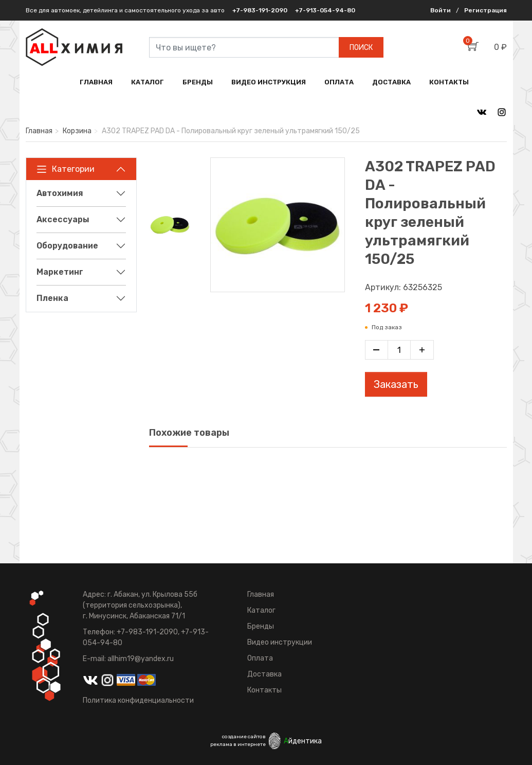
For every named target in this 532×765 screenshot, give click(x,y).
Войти (441, 10)
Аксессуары (63, 219)
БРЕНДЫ (198, 82)
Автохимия (60, 193)
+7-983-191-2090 (260, 10)
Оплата (260, 658)
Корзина (77, 131)
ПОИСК (361, 48)
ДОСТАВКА (391, 82)
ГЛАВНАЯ (96, 82)
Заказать (396, 384)
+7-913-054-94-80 (325, 10)
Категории (66, 169)
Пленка (52, 298)
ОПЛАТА (339, 82)
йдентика (303, 741)
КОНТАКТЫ (449, 82)
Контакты (264, 690)
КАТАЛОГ (148, 82)
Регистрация (485, 10)
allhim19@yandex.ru (141, 659)
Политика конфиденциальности (138, 700)
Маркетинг (60, 272)
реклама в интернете (238, 744)
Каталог (261, 610)
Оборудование (67, 246)
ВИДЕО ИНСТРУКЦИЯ (269, 82)
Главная (39, 131)
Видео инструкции (280, 642)
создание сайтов (244, 737)
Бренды (261, 626)
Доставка (264, 674)
